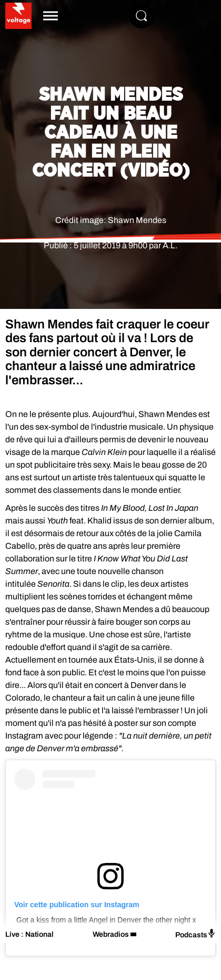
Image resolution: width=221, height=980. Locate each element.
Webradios (111, 934)
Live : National (29, 934)
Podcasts (195, 934)
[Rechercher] (142, 16)
